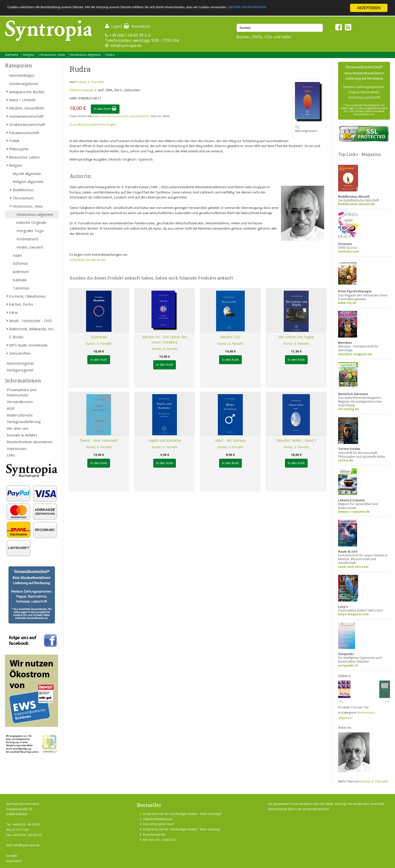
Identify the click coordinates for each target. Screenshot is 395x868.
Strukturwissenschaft (27, 124)
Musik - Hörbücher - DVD (30, 321)
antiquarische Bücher (27, 92)
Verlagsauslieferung (24, 422)
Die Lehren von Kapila (296, 337)
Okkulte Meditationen (158, 819)
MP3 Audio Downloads (28, 345)
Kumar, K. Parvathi (90, 82)
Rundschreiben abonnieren (30, 442)
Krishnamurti (27, 239)
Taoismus (21, 288)
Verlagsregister (20, 370)
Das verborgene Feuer (159, 824)
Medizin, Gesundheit (26, 108)
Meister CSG (230, 337)
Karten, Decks (21, 304)
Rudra (110, 55)
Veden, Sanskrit (30, 247)
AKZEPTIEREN (369, 8)
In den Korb (105, 109)
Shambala (99, 337)
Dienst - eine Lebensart (99, 440)
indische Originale (31, 222)
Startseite (12, 55)
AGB (10, 408)
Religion (29, 55)
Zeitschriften (20, 353)
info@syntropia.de (126, 45)
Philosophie (19, 149)
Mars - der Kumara (230, 440)
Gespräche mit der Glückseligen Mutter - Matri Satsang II (182, 814)
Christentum (23, 198)
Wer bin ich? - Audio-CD (159, 840)
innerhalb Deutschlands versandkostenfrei (124, 116)
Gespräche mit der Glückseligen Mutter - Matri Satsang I (182, 829)
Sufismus (20, 263)
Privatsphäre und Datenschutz (21, 392)
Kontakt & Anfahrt (22, 435)
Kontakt (12, 856)
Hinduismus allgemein (85, 55)
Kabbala (20, 280)
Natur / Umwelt (22, 100)
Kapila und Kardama (165, 440)
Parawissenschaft (24, 133)
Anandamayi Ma (154, 834)
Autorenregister (21, 363)
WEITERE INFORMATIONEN (300, 8)
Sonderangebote (23, 84)
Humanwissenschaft (26, 116)
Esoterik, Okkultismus (27, 296)
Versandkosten (20, 402)
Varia (13, 312)
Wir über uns (18, 428)
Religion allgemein (28, 181)
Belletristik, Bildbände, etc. (32, 329)
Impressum (17, 448)
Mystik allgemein (27, 174)
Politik (14, 141)
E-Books (16, 337)
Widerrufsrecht (20, 415)
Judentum (21, 271)
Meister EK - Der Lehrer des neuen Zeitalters (165, 340)
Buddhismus (23, 190)
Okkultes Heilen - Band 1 (296, 440)
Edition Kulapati (81, 90)
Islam (17, 255)
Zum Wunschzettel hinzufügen (93, 124)
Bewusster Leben (24, 157)
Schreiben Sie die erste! (88, 260)
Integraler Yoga (30, 231)
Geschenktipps (22, 75)
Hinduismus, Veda (52, 55)
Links (11, 455)
